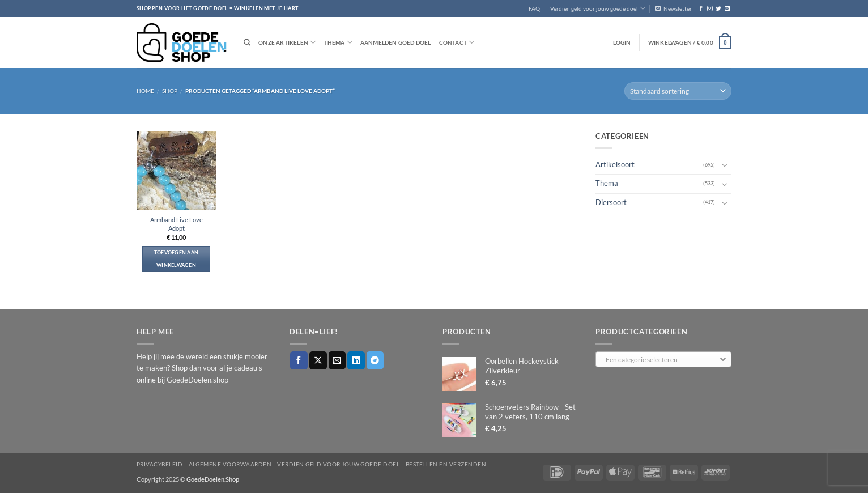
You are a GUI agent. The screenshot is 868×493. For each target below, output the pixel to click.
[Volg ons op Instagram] (710, 9)
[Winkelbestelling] (678, 91)
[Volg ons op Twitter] (718, 9)
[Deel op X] (318, 360)
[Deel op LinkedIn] (356, 360)
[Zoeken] (247, 43)
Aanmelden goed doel (396, 42)
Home (145, 91)
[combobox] (663, 359)
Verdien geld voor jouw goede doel (598, 8)
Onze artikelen (287, 42)
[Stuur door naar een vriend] (337, 360)
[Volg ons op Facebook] (701, 9)
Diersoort (611, 202)
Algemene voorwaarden (230, 464)
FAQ (534, 8)
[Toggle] (725, 165)
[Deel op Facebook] (299, 360)
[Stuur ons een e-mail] (727, 9)
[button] (673, 8)
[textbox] (661, 360)
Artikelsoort (615, 165)
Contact (457, 42)
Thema (338, 42)
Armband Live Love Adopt (176, 224)
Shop (170, 91)
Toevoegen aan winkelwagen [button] (176, 259)
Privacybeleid (159, 464)
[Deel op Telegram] (375, 360)
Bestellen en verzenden (446, 464)
